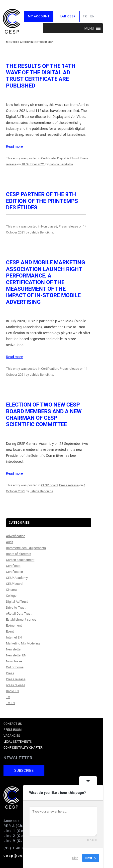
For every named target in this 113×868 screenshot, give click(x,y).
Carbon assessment (20, 560)
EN (93, 16)
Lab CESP (68, 16)
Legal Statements (18, 742)
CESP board (49, 485)
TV (8, 697)
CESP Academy (17, 578)
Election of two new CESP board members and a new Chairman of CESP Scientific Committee (44, 414)
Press (10, 673)
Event (10, 631)
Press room (12, 730)
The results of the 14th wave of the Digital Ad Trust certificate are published (41, 76)
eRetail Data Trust (19, 614)
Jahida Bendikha (61, 164)
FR (85, 16)
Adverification (16, 536)
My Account (39, 16)
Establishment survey (21, 619)
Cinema (11, 590)
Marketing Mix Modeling (23, 643)
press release (16, 685)
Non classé (49, 226)
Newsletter (14, 649)
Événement (14, 625)
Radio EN (12, 691)
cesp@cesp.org (20, 856)
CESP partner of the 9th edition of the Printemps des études (42, 201)
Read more (14, 146)
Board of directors (19, 554)
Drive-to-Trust (16, 608)
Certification (50, 369)
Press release (68, 226)
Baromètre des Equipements (26, 548)
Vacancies (12, 736)
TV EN (10, 703)
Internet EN (14, 637)
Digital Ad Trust (68, 158)
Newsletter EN (16, 655)
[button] (89, 28)
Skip (75, 858)
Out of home (15, 667)
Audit (10, 542)
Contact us (13, 724)
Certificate (48, 158)
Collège (11, 596)
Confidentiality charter (23, 748)
